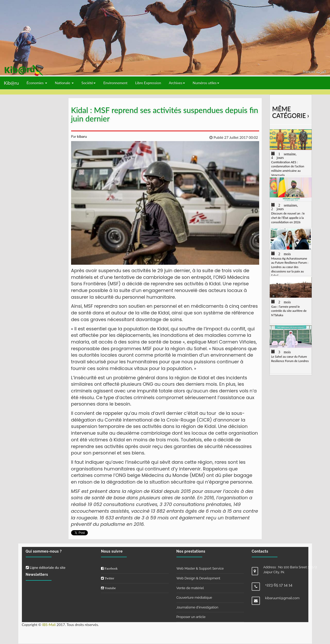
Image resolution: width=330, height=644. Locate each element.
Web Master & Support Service (200, 568)
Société (88, 83)
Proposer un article (191, 617)
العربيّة (321, 71)
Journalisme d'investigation (197, 607)
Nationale (64, 83)
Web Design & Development (198, 578)
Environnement (115, 83)
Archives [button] (177, 83)
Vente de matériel (190, 588)
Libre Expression (148, 83)
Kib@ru (11, 83)
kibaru (81, 136)
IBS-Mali (49, 625)
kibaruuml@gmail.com (282, 598)
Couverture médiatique (194, 598)
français (310, 71)
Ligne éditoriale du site (46, 567)
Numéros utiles (206, 83)
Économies (37, 83)
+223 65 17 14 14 (279, 585)
